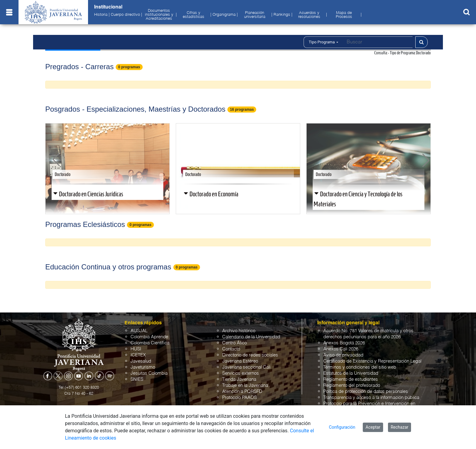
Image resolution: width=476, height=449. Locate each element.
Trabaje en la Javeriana (245, 385)
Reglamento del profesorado (352, 385)
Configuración (342, 427)
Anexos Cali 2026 (341, 349)
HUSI (136, 349)
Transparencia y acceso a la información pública (371, 398)
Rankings (282, 15)
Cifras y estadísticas (194, 15)
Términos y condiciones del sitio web (360, 367)
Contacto (231, 349)
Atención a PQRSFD (242, 392)
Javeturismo (143, 367)
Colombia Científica (150, 343)
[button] (56, 160)
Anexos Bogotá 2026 (344, 343)
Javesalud (141, 361)
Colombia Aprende (149, 337)
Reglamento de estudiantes (351, 379)
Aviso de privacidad (343, 355)
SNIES (137, 379)
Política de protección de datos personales (366, 392)
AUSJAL (139, 331)
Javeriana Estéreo (240, 361)
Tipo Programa (323, 42)
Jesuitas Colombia (149, 373)
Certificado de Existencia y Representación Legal (372, 361)
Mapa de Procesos (344, 15)
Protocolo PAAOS (240, 398)
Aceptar (373, 427)
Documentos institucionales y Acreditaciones (159, 15)
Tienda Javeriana (239, 379)
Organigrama (224, 15)
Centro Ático (235, 343)
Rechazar (399, 427)
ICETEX (138, 355)
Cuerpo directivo (125, 15)
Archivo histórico (239, 331)
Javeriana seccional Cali (246, 367)
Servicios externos (241, 373)
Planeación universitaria (255, 15)
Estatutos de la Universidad (351, 373)
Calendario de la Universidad (251, 337)
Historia (101, 15)
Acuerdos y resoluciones (309, 15)
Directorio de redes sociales (250, 355)
